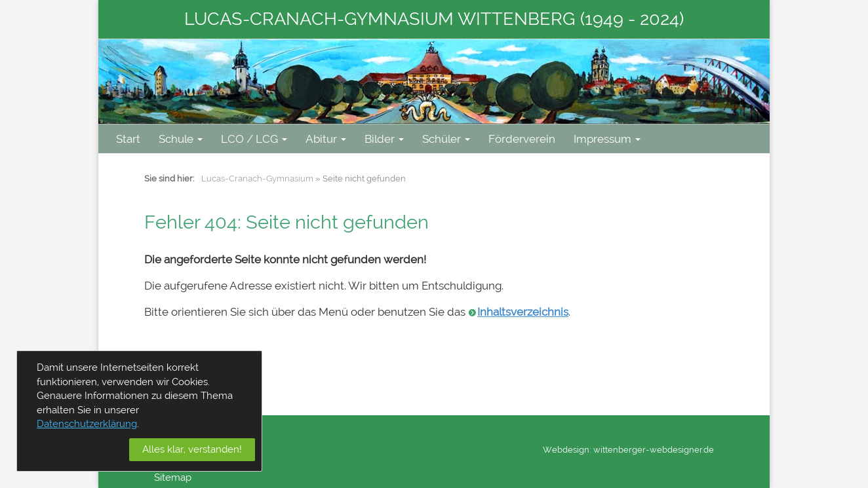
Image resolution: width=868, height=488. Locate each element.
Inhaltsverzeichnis (523, 312)
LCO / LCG (254, 139)
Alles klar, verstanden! (192, 449)
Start (128, 139)
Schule (181, 139)
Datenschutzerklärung (87, 424)
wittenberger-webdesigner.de (654, 450)
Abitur (326, 139)
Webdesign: (567, 450)
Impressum (607, 139)
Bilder (384, 139)
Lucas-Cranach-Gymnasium (257, 178)
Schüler (446, 139)
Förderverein (522, 139)
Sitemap (173, 478)
